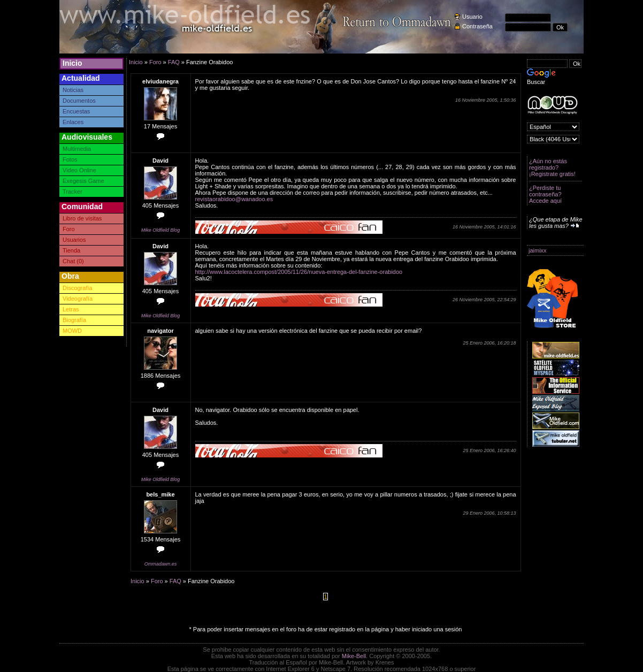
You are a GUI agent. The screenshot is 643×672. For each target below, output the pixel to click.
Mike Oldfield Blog (161, 230)
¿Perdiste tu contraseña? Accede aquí (545, 194)
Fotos (70, 159)
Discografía (78, 288)
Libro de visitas (82, 218)
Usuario (472, 17)
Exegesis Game (83, 181)
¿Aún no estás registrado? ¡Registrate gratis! (552, 167)
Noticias (73, 90)
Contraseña (477, 26)
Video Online (79, 170)
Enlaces (73, 122)
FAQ (174, 62)
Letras (71, 309)
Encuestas (76, 111)
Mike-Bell (354, 656)
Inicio (72, 63)
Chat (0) (73, 261)
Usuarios (74, 240)
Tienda (71, 250)
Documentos (79, 101)
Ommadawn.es (161, 564)
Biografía (74, 320)
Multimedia (77, 149)
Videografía (78, 299)
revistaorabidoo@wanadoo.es (234, 199)
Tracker (72, 192)
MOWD (72, 331)
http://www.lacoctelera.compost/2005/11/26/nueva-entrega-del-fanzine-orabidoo (299, 272)
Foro (69, 229)
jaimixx (538, 250)
